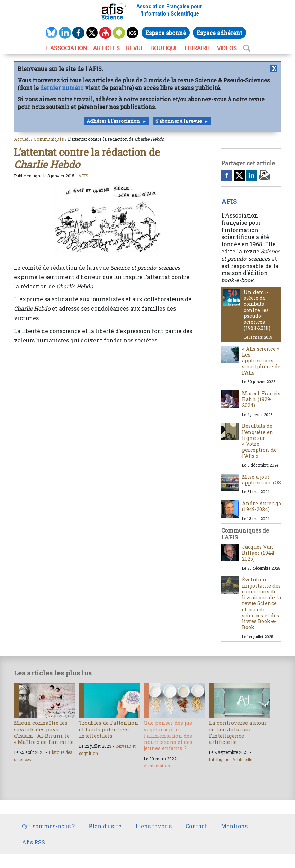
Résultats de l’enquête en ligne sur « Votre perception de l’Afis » (259, 441)
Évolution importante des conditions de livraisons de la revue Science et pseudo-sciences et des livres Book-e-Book (262, 603)
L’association (66, 48)
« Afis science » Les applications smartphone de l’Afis (261, 361)
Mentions (234, 826)
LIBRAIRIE (198, 48)
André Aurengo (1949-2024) (262, 506)
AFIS (83, 176)
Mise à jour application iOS (262, 480)
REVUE (135, 48)
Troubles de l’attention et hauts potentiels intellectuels (109, 729)
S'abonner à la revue (179, 121)
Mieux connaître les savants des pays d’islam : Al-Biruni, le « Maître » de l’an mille (44, 732)
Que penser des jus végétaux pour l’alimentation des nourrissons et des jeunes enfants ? (168, 735)
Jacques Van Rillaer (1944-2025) (259, 553)
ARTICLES (106, 48)
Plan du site (105, 826)
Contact (196, 826)
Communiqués (49, 139)
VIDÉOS (227, 48)
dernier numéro (62, 88)
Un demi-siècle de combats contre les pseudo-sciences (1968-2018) (257, 310)
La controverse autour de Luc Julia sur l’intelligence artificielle (238, 732)
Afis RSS (33, 842)
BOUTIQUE (164, 48)
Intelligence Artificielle (230, 759)
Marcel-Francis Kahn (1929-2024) (261, 399)
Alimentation (157, 766)
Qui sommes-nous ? (48, 826)
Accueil (22, 139)
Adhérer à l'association (113, 121)
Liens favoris (154, 826)
